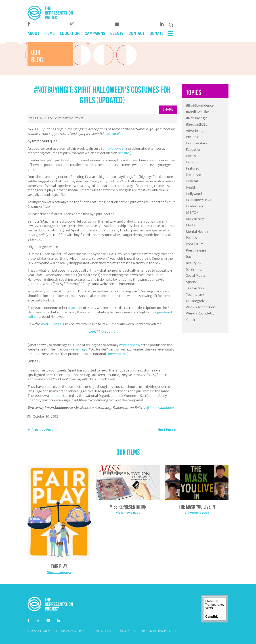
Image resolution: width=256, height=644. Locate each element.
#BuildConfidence (200, 105)
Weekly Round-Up (200, 313)
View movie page (59, 572)
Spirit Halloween (113, 148)
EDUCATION (70, 33)
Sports (191, 282)
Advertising (195, 131)
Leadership (194, 206)
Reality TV (194, 263)
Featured (193, 168)
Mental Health (197, 232)
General (192, 181)
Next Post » (167, 430)
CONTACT (137, 33)
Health (191, 187)
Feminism (194, 175)
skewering (77, 349)
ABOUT (33, 33)
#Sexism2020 (197, 124)
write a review (130, 345)
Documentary (197, 143)
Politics (191, 238)
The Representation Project (65, 118)
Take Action (195, 288)
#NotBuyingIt (51, 324)
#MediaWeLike (197, 112)
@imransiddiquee (160, 408)
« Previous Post (40, 430)
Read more (111, 134)
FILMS (50, 33)
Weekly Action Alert (201, 307)
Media (191, 225)
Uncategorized (197, 301)
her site (123, 153)
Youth (190, 320)
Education (194, 150)
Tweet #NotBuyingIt (102, 331)
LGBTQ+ (192, 213)
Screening (194, 269)
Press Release (196, 250)
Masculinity (195, 219)
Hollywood (194, 194)
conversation (116, 354)
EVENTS (117, 33)
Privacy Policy (72, 631)
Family (191, 156)
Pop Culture (195, 244)
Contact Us (102, 631)
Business (193, 137)
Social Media (196, 275)
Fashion (192, 162)
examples (75, 308)
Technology (195, 294)
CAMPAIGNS (95, 33)
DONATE (157, 33)
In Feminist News (199, 200)
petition (56, 396)
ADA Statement (40, 631)
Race (190, 257)
